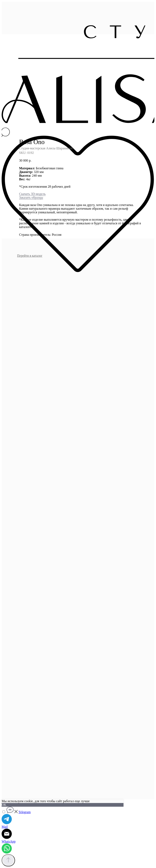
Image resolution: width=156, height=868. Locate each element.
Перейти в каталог (30, 256)
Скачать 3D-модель (32, 194)
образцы (37, 198)
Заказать (25, 198)
